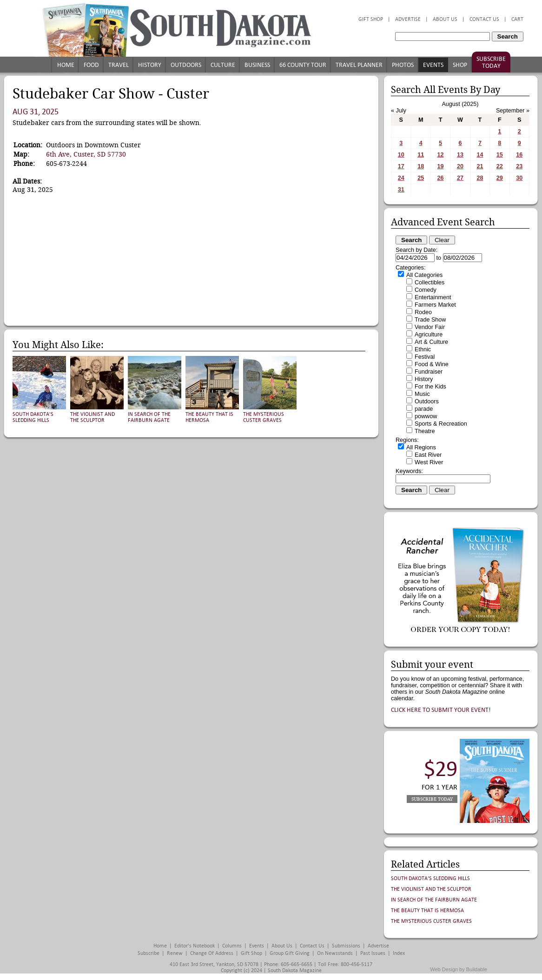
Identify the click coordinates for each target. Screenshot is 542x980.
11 (421, 155)
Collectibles (430, 283)
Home (66, 65)
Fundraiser (429, 372)
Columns (232, 946)
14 (480, 155)
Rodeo (423, 312)
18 (421, 166)
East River (428, 455)
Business (257, 65)
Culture (223, 65)
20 (460, 166)
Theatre (425, 431)
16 (519, 155)
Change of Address (212, 953)
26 (441, 178)
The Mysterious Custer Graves (264, 417)
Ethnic (423, 349)
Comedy (426, 290)
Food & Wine (432, 364)
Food (91, 65)
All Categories (424, 275)
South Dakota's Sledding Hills (33, 417)
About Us (445, 19)
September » (513, 111)
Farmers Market (435, 305)
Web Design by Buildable (459, 969)
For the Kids (430, 387)
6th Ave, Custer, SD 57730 (86, 154)
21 (480, 166)
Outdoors (186, 65)
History (150, 65)
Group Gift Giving (290, 953)
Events (433, 65)
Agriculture (429, 335)
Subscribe (149, 953)
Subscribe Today (491, 62)
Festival (425, 357)
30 (519, 178)
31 (401, 190)
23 (519, 166)
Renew (175, 953)
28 (480, 178)
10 (401, 155)
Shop (460, 65)
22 (500, 166)
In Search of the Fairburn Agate (149, 417)
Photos (403, 65)
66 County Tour (303, 65)
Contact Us (484, 19)
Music (422, 394)
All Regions (421, 447)
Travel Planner (359, 65)
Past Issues (373, 953)
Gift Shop (371, 19)
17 (401, 166)
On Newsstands (335, 953)
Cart (517, 19)
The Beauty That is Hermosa (427, 911)
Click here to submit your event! (441, 710)
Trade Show (430, 320)
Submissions (346, 946)
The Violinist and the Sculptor (93, 417)
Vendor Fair (430, 327)
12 (441, 155)
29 (500, 178)
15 (500, 155)
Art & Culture (431, 342)
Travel (119, 65)
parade (424, 409)
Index (399, 953)
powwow (426, 416)
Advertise (408, 19)
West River (429, 462)
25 (421, 178)
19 (441, 166)
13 (460, 155)
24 (401, 178)
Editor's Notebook (195, 946)
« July (399, 111)
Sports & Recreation (441, 424)
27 (460, 178)
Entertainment (433, 297)
